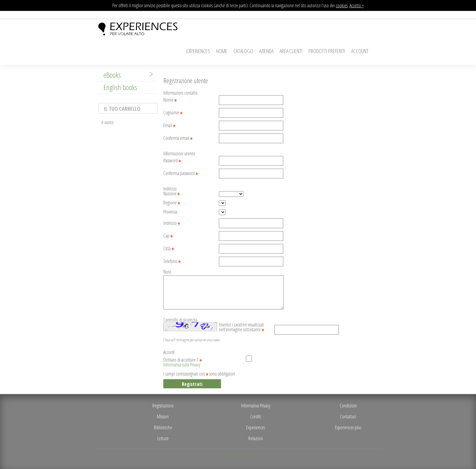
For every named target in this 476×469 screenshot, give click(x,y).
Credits (256, 417)
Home (222, 51)
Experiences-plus (348, 427)
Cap (168, 236)
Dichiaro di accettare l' (183, 360)
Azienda (266, 51)
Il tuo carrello (122, 109)
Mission (163, 417)
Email (169, 126)
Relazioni (256, 438)
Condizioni (348, 406)
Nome (170, 100)
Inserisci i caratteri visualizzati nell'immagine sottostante (241, 325)
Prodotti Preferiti (327, 51)
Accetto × (357, 5)
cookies (342, 5)
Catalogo (243, 51)
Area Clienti (291, 51)
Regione (172, 203)
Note (167, 272)
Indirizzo (172, 223)
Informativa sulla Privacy (182, 365)
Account (360, 51)
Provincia (170, 212)
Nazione (172, 194)
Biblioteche (163, 427)
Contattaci (348, 417)
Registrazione (163, 406)
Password (172, 161)
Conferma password (181, 174)
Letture (163, 438)
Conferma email (178, 138)
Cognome (173, 113)
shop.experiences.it (238, 457)
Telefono (172, 262)
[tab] (127, 75)
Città (169, 249)
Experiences (198, 51)
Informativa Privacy (256, 406)
